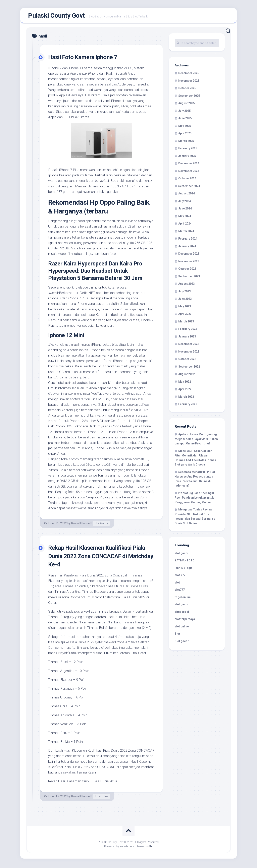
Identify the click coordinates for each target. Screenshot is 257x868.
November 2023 (189, 263)
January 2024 (187, 248)
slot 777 (180, 577)
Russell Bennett (82, 525)
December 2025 (189, 75)
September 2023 (189, 278)
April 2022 (185, 391)
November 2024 (189, 172)
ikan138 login (184, 569)
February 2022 (188, 406)
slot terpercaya (185, 621)
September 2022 (189, 368)
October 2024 (187, 180)
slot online (182, 628)
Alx (150, 848)
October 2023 (187, 270)
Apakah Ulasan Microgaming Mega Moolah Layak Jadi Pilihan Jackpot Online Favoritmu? (196, 440)
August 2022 (187, 376)
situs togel (182, 613)
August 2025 (187, 105)
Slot (177, 635)
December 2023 (189, 255)
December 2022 (189, 346)
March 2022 (186, 398)
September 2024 (189, 187)
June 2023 (185, 300)
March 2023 (186, 323)
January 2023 (187, 338)
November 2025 (189, 82)
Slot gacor (182, 642)
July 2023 (185, 293)
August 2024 (187, 195)
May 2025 (185, 127)
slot (177, 584)
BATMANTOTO (185, 562)
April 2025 (185, 135)
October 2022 (187, 361)
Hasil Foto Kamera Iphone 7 (85, 58)
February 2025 (188, 150)
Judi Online (101, 798)
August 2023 (187, 285)
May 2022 (185, 383)
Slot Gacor (101, 525)
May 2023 (185, 308)
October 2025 (187, 90)
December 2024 (189, 165)
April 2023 (185, 315)
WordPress (127, 848)
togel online (183, 599)
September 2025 (189, 97)
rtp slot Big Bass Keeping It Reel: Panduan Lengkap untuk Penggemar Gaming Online (194, 499)
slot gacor (182, 555)
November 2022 (189, 353)
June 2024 (185, 210)
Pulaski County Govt (56, 16)
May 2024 (185, 218)
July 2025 (185, 112)
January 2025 (187, 157)
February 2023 (188, 330)
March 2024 (186, 233)
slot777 (180, 591)
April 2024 (185, 225)
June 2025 (185, 120)
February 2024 (188, 240)
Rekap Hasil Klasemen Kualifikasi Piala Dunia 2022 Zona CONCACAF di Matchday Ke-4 (101, 557)
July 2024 (185, 202)
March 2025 (186, 142)
